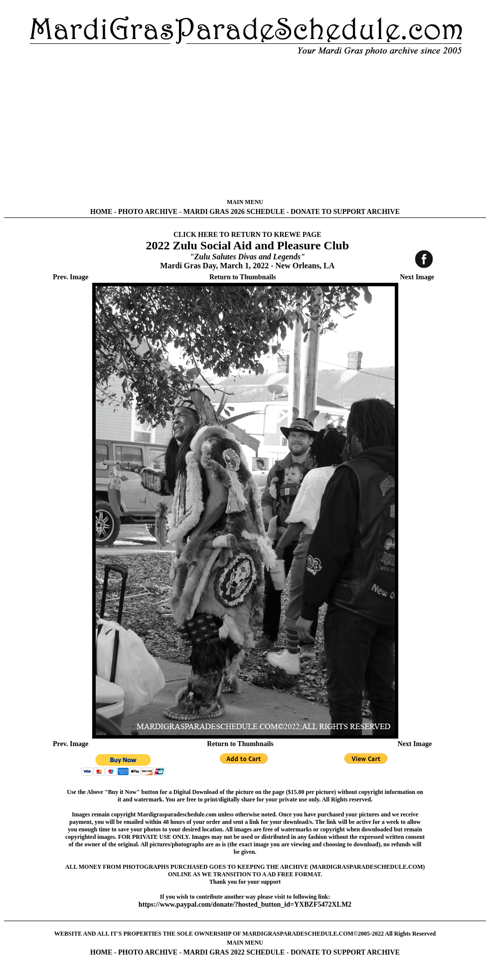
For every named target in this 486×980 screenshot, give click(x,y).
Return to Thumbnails (243, 277)
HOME (101, 212)
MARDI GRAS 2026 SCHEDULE (234, 212)
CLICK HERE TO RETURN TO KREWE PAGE (247, 235)
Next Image (417, 277)
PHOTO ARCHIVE (148, 212)
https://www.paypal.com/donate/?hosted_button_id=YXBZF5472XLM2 (245, 904)
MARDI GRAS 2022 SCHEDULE (234, 952)
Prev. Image (71, 277)
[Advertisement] (245, 127)
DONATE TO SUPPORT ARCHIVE (345, 212)
